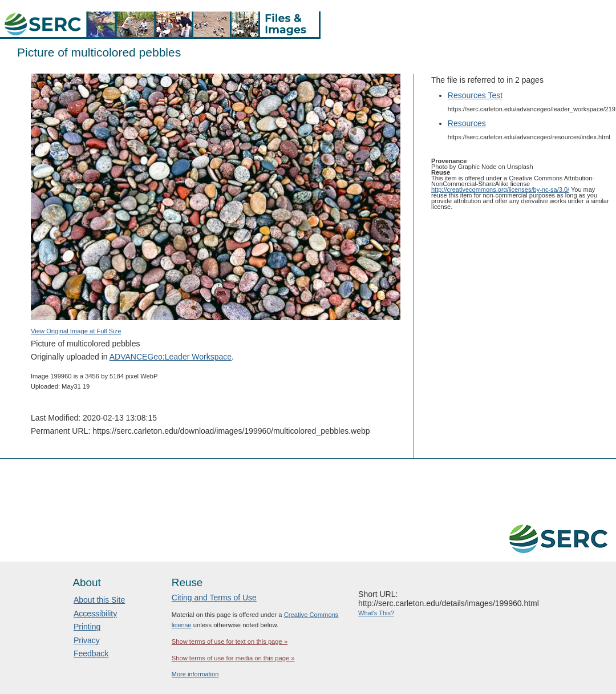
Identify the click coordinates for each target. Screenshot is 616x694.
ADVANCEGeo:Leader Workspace (171, 357)
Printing (87, 627)
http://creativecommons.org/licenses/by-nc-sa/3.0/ (500, 189)
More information (195, 674)
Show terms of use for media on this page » (233, 658)
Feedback (91, 653)
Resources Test (475, 95)
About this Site (99, 600)
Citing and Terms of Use (214, 598)
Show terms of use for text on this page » (230, 641)
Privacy (87, 640)
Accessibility (95, 614)
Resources (467, 123)
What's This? (376, 613)
